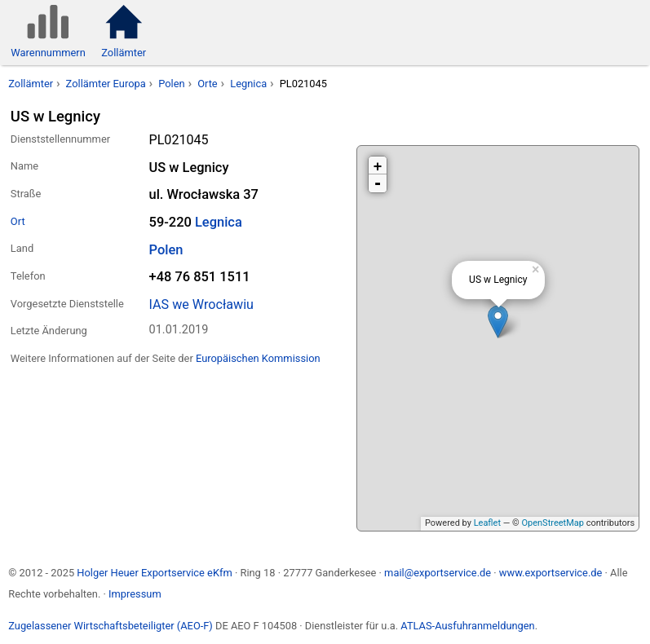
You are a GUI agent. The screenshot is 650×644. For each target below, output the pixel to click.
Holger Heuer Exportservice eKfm (154, 573)
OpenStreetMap (552, 523)
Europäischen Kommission (258, 358)
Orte (208, 84)
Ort (18, 221)
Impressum (135, 594)
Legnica (248, 84)
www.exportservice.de (551, 573)
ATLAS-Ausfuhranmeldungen (467, 626)
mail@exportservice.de (438, 573)
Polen (171, 84)
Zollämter (31, 84)
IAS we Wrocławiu (201, 304)
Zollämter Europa (106, 84)
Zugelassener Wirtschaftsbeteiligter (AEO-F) (111, 626)
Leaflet (487, 523)
